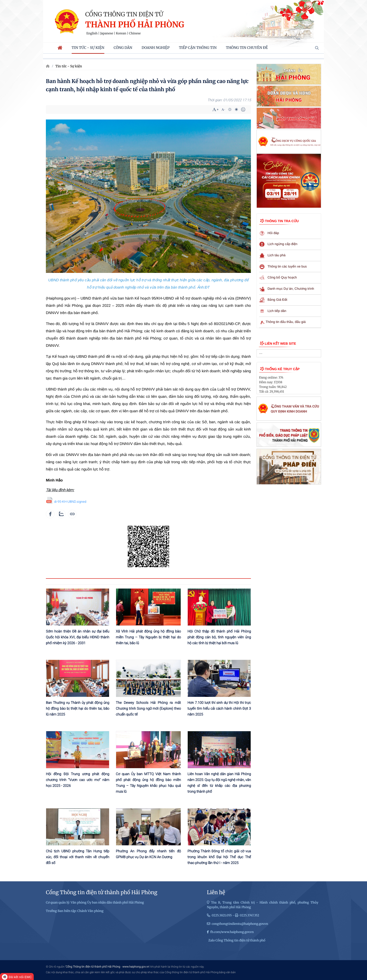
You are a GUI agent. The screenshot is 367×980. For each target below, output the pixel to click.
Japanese (107, 33)
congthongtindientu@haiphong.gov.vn (240, 924)
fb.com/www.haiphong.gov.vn (232, 932)
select (316, 353)
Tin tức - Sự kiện (69, 66)
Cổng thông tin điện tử (124, 14)
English (92, 33)
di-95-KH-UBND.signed (70, 502)
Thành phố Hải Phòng (135, 25)
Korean (121, 33)
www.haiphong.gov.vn (136, 967)
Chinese (135, 33)
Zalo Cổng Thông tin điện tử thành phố (237, 940)
